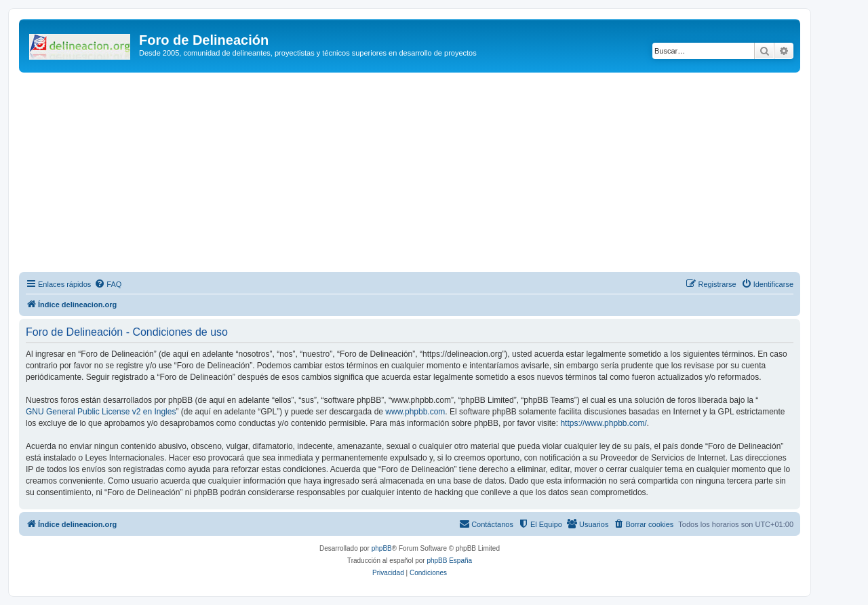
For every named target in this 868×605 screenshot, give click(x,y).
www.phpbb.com (415, 412)
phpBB (382, 548)
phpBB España (449, 561)
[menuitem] (108, 284)
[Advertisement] (426, 174)
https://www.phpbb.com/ (603, 423)
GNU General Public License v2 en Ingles (101, 412)
